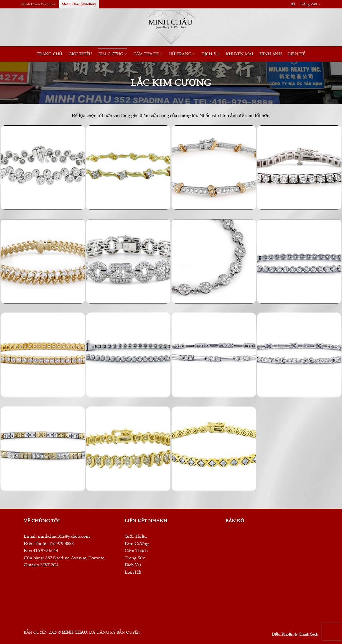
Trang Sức (135, 558)
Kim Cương (113, 54)
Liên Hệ (297, 54)
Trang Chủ (50, 54)
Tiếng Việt (310, 4)
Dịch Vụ (211, 54)
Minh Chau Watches (38, 4)
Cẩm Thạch (136, 551)
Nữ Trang (182, 54)
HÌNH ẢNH (271, 54)
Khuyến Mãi (240, 54)
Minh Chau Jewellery (79, 4)
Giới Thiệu (80, 54)
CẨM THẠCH (148, 54)
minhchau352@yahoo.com (64, 536)
